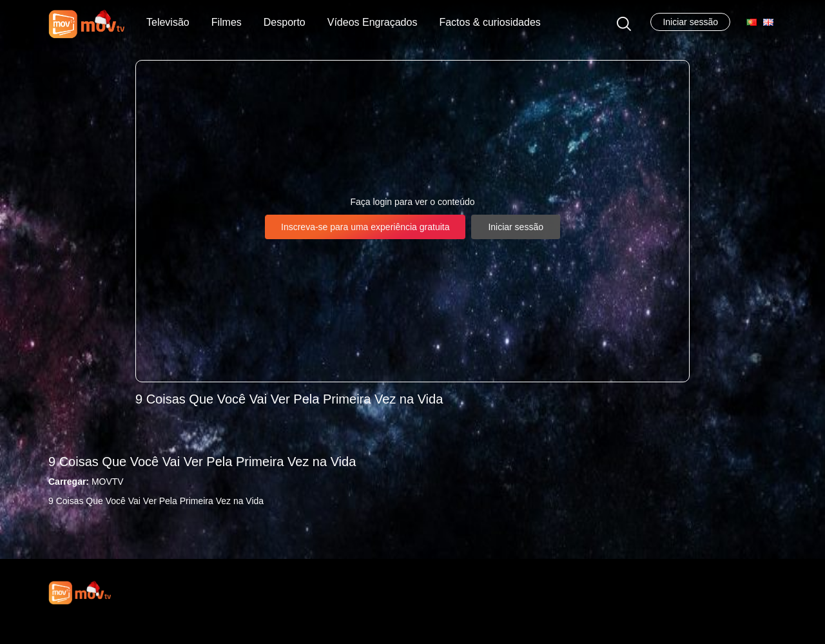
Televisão (168, 22)
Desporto (285, 22)
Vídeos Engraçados (373, 22)
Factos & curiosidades (490, 22)
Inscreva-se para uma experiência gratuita (365, 227)
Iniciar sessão (690, 22)
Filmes (227, 22)
